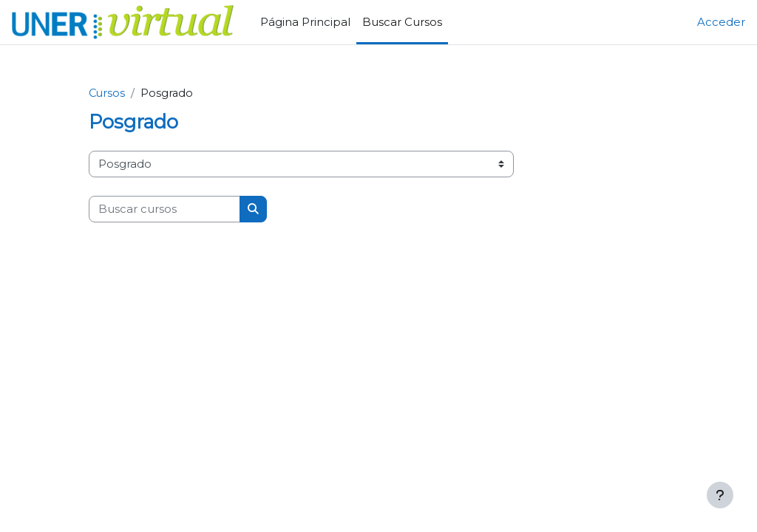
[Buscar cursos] (164, 209)
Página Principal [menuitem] (305, 22)
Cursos (108, 94)
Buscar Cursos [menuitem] (402, 22)
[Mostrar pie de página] (720, 495)
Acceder (721, 22)
